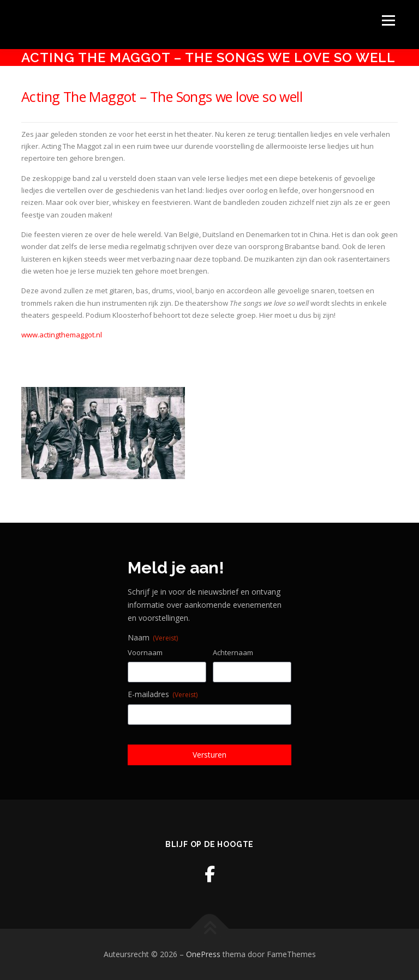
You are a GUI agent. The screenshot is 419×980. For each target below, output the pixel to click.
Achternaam (233, 652)
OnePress (203, 954)
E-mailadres (163, 694)
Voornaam (145, 652)
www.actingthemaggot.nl (62, 335)
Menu (388, 20)
